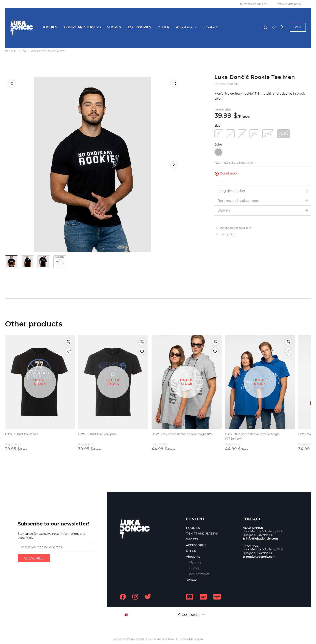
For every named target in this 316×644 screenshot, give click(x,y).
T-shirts (22, 51)
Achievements (199, 574)
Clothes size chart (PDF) (235, 163)
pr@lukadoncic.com (261, 557)
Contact (211, 27)
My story (195, 562)
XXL (254, 134)
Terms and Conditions (253, 4)
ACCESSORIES (139, 27)
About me (184, 27)
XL (242, 134)
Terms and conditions (161, 639)
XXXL (268, 134)
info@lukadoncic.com (262, 539)
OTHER (164, 27)
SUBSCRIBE (34, 558)
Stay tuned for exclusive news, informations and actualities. (51, 536)
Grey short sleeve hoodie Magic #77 (182, 434)
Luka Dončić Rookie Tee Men (48, 51)
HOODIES (49, 27)
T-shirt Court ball (22, 434)
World (299, 27)
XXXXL (284, 134)
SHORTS (114, 27)
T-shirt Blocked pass (97, 434)
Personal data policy (289, 4)
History (194, 568)
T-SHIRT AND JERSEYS (82, 27)
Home (9, 51)
